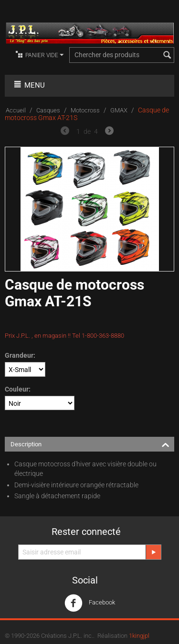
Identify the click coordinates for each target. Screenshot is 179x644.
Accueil (16, 110)
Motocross (85, 110)
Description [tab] (90, 443)
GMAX (119, 110)
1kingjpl (139, 636)
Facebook (90, 603)
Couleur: (18, 389)
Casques (48, 110)
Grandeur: (20, 355)
